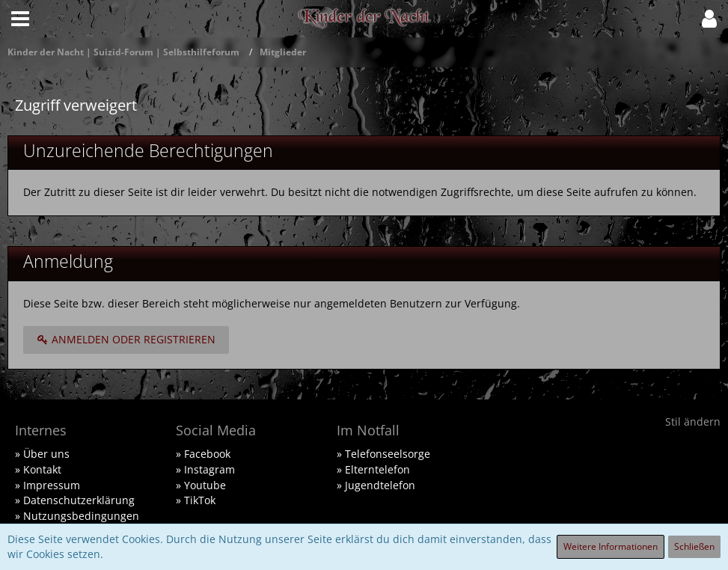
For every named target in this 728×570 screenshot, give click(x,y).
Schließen (694, 546)
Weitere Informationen (611, 546)
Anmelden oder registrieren (126, 339)
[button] (20, 19)
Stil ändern (693, 422)
